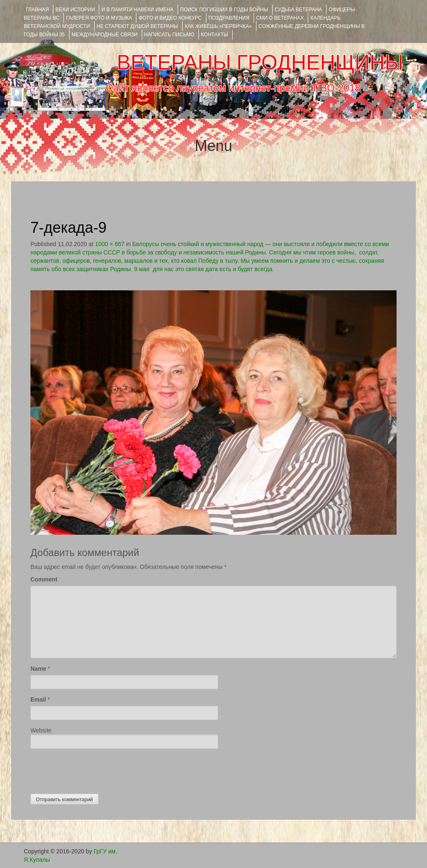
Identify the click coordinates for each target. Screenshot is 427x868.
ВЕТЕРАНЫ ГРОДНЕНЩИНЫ (260, 63)
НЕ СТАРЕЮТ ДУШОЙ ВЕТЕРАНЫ (137, 26)
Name (38, 669)
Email (38, 699)
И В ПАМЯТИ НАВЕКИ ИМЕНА (137, 10)
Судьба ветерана (299, 10)
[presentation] (94, 769)
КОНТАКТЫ (215, 35)
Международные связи (105, 35)
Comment (44, 579)
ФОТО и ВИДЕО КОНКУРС (170, 18)
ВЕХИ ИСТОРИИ (75, 10)
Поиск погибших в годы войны (224, 10)
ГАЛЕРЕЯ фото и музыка (99, 18)
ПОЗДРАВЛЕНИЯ (229, 18)
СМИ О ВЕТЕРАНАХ (280, 18)
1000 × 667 (110, 244)
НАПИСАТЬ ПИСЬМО (170, 35)
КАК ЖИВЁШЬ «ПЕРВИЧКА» (218, 26)
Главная (37, 10)
